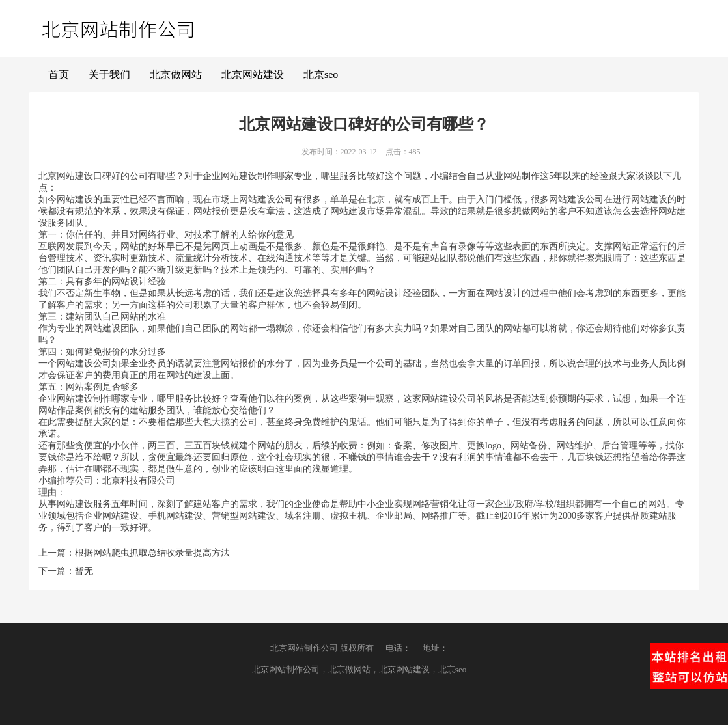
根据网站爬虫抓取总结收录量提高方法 (152, 553)
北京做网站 (176, 75)
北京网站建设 (253, 75)
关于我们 (109, 75)
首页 (59, 75)
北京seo (321, 75)
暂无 (84, 571)
